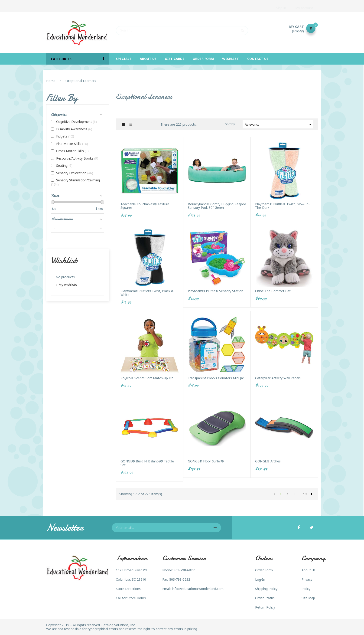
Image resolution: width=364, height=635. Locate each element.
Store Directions (128, 589)
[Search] (182, 28)
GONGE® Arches (268, 461)
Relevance (279, 124)
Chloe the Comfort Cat (273, 291)
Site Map (308, 598)
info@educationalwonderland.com (198, 589)
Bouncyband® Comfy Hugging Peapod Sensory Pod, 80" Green (217, 206)
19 (305, 494)
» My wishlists (66, 285)
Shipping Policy (266, 589)
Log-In (260, 579)
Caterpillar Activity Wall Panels (278, 378)
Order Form (264, 570)
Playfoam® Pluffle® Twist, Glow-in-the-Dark (282, 206)
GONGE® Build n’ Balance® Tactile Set (147, 463)
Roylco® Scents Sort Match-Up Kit (147, 378)
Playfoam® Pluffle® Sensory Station (216, 291)
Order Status (265, 598)
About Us (309, 570)
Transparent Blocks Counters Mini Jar (216, 378)
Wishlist (64, 260)
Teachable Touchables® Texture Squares (145, 206)
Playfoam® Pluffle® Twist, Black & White (147, 293)
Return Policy (265, 607)
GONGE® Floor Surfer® (206, 461)
